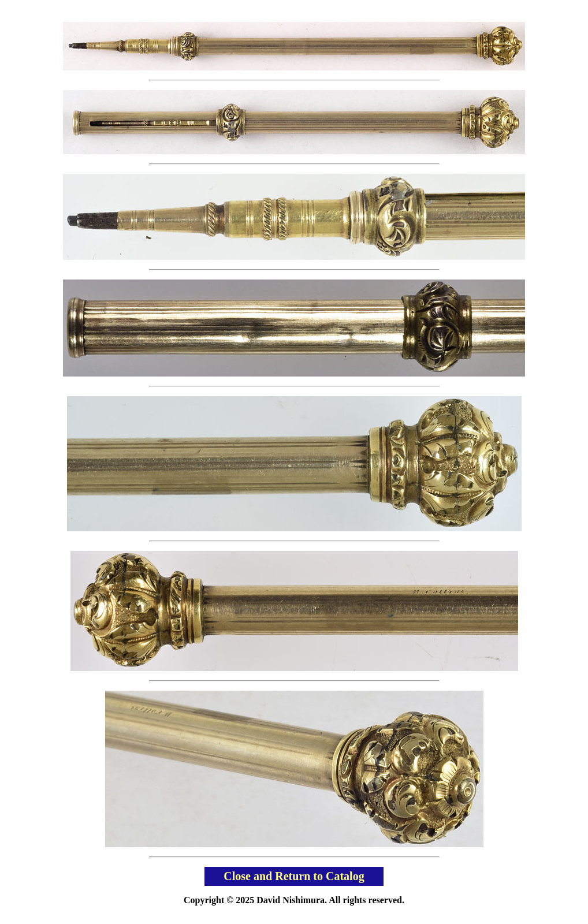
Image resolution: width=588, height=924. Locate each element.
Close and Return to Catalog (294, 876)
